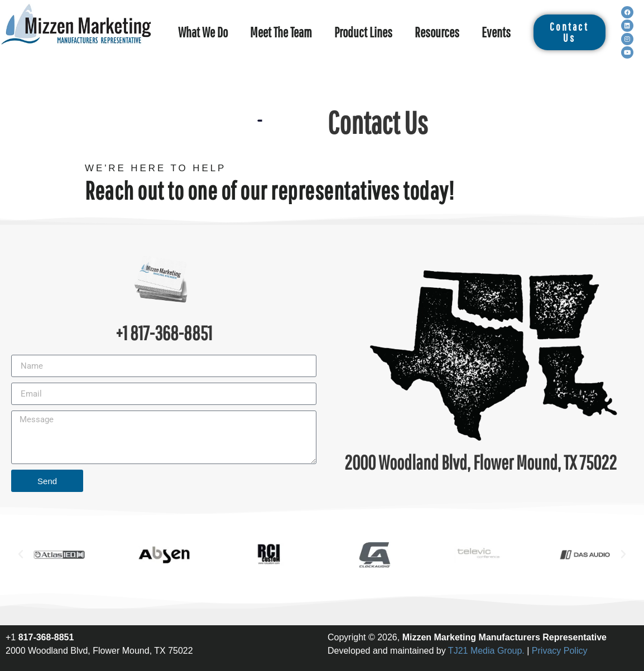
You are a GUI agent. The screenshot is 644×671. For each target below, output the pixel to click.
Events (496, 32)
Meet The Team (281, 32)
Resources (437, 32)
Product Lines (363, 32)
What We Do (203, 32)
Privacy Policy (560, 651)
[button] (21, 554)
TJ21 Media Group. (486, 651)
